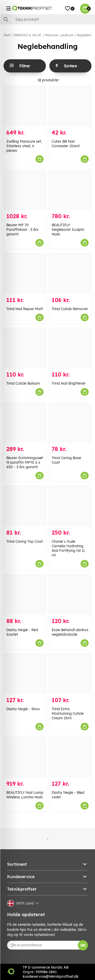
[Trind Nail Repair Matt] (25, 274)
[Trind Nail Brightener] (70, 348)
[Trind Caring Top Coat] (25, 506)
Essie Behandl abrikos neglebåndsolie (70, 632)
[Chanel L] (70, 506)
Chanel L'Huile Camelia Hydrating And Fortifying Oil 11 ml (68, 548)
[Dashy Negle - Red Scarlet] (25, 595)
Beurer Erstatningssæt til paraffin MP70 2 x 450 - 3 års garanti (25, 462)
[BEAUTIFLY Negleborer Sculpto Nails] (70, 190)
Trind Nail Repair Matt (25, 309)
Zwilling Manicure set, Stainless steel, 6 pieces (24, 146)
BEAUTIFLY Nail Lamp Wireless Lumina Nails (25, 795)
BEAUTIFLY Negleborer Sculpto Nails (68, 230)
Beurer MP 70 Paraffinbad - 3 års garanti (22, 230)
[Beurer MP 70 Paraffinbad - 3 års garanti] (25, 190)
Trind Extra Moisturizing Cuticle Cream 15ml (68, 713)
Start (7, 35)
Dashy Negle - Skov (23, 709)
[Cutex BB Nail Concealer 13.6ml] (70, 106)
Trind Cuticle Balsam (23, 383)
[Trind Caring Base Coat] (70, 423)
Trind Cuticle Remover (70, 309)
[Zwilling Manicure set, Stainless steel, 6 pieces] (25, 106)
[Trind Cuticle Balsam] (25, 348)
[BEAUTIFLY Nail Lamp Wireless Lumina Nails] (25, 757)
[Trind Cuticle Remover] (70, 274)
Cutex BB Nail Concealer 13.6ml (66, 144)
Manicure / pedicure (59, 35)
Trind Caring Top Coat (25, 541)
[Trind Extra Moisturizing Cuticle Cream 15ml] (70, 674)
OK (83, 945)
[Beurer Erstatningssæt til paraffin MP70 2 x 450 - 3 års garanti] (25, 423)
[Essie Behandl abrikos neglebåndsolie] (70, 595)
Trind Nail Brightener (69, 383)
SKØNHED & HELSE (27, 35)
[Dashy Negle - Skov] (25, 674)
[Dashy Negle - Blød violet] (70, 757)
